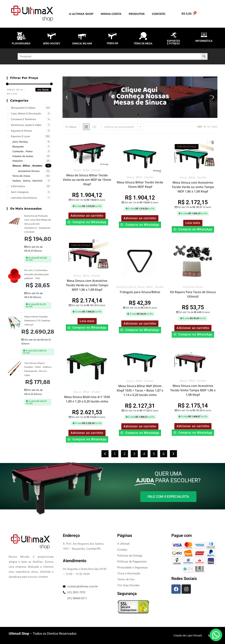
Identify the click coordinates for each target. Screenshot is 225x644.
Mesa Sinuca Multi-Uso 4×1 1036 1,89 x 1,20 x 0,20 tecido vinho (87, 399)
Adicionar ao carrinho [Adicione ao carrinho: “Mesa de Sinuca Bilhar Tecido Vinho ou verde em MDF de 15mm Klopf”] (87, 216)
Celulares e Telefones (23, 119)
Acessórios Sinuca (29, 171)
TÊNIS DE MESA (143, 43)
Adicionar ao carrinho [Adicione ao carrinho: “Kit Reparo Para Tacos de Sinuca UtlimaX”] (193, 328)
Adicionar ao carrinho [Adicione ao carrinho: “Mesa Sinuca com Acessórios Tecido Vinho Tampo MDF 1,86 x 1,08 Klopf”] (193, 426)
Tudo (214, 127)
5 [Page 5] (154, 454)
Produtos (137, 14)
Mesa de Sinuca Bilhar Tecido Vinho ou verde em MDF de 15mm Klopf (87, 180)
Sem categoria (20, 192)
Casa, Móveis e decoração (26, 113)
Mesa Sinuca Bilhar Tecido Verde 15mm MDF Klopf (140, 185)
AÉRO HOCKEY (52, 43)
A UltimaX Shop (81, 14)
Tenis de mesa (21, 176)
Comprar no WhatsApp (89, 222)
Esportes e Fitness (21, 131)
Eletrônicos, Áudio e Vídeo (26, 125)
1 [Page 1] (115, 454)
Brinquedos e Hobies (23, 108)
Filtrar (43, 90)
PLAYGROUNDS (21, 43)
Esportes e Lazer (21, 136)
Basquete (18, 146)
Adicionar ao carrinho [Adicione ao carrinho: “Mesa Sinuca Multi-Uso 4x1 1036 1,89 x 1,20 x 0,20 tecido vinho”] (87, 433)
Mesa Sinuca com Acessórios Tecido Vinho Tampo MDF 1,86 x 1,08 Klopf (193, 390)
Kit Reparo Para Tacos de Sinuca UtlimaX (193, 294)
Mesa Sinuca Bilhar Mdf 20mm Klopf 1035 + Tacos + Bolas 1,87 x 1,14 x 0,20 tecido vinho (140, 390)
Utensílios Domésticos (24, 198)
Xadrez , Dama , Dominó (27, 181)
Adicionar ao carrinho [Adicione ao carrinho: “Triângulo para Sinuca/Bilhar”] (140, 323)
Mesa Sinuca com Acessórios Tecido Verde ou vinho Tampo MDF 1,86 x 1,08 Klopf (193, 187)
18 (208, 127)
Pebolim (18, 161)
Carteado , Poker (23, 151)
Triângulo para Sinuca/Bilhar (140, 292)
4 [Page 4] (144, 454)
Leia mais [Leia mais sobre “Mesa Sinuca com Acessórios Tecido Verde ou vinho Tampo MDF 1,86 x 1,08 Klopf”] (193, 223)
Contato (159, 14)
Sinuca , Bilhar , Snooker (27, 166)
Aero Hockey (20, 142)
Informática (18, 186)
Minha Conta (111, 14)
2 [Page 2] (124, 454)
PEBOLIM (112, 43)
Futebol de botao (23, 156)
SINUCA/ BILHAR (82, 43)
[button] (67, 97)
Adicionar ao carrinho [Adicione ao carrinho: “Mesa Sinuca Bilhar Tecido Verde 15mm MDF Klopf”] (140, 218)
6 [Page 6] (164, 454)
